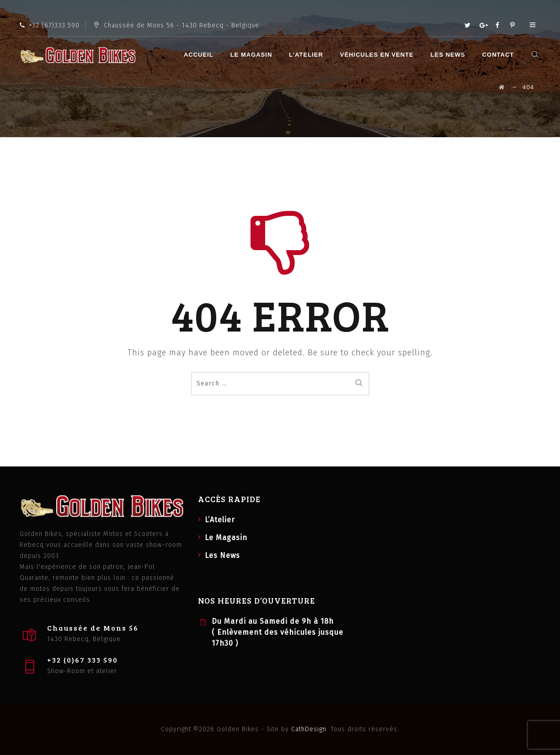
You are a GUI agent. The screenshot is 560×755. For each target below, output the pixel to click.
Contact (500, 55)
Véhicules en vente (378, 55)
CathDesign (309, 729)
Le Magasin (252, 55)
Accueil (200, 55)
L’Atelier (307, 55)
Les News (449, 55)
